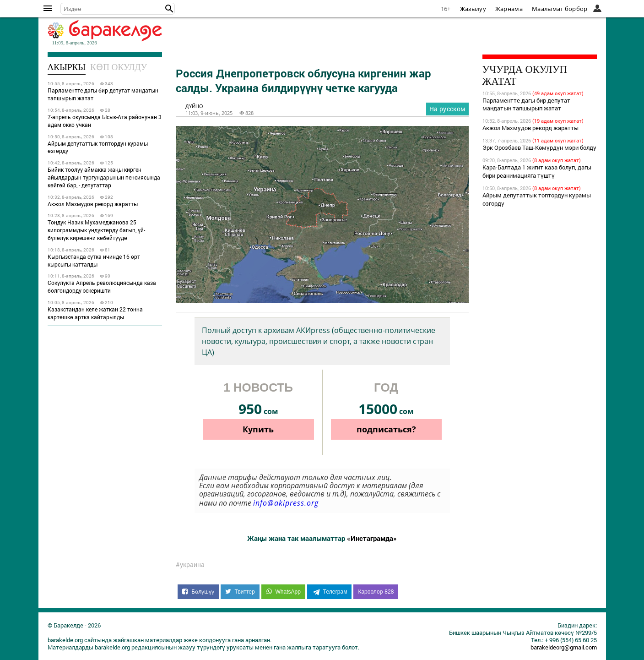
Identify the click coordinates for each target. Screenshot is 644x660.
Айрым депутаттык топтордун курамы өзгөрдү (98, 147)
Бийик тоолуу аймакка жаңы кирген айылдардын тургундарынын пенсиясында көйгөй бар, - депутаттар (104, 177)
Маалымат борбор (560, 9)
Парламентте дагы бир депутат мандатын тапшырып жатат (103, 94)
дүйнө (194, 106)
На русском (447, 109)
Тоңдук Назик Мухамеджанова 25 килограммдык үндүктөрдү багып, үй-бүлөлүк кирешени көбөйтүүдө (96, 230)
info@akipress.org (286, 503)
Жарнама (509, 9)
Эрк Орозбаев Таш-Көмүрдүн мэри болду (539, 147)
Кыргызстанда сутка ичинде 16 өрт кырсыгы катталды (94, 260)
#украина (190, 565)
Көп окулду (119, 67)
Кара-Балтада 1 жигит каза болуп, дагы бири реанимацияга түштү (537, 171)
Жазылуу (473, 9)
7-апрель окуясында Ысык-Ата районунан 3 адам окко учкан (105, 121)
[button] (169, 9)
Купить (258, 429)
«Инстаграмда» (372, 538)
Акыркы (67, 67)
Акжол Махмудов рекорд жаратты (93, 204)
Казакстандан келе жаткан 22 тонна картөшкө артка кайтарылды (95, 313)
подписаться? (386, 429)
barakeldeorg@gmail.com (564, 647)
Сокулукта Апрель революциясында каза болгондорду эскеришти (102, 286)
